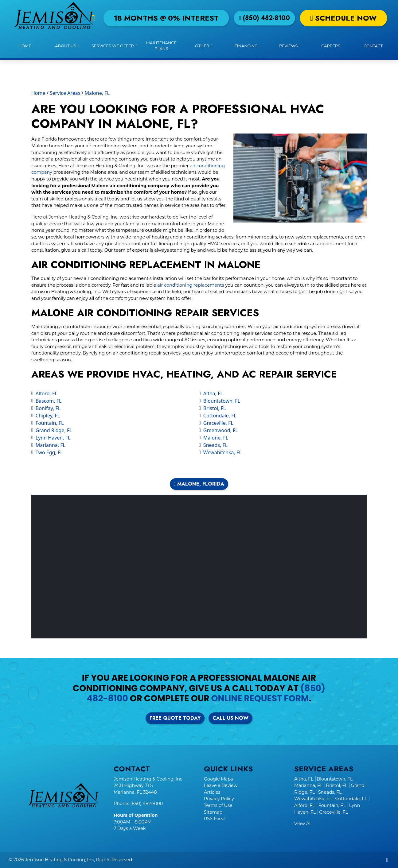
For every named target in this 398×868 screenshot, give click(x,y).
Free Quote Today (175, 718)
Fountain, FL (50, 423)
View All (303, 823)
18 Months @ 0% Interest (166, 18)
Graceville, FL (218, 423)
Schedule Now (343, 18)
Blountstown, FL (222, 401)
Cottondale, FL (220, 416)
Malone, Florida (199, 484)
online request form (260, 698)
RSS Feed (214, 819)
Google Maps (218, 779)
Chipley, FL (48, 416)
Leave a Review (221, 785)
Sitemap (213, 812)
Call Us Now (230, 718)
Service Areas (65, 93)
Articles (212, 792)
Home (38, 93)
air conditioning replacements (191, 285)
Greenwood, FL (221, 430)
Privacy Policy (219, 799)
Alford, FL (47, 393)
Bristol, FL (215, 408)
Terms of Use (218, 805)
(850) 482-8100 (264, 18)
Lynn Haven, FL (53, 438)
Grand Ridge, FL (54, 430)
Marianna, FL (51, 445)
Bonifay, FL (48, 408)
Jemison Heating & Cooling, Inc (60, 860)
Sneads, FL (215, 445)
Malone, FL (97, 93)
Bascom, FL (49, 401)
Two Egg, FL (49, 452)
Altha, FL (213, 393)
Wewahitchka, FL (222, 452)
